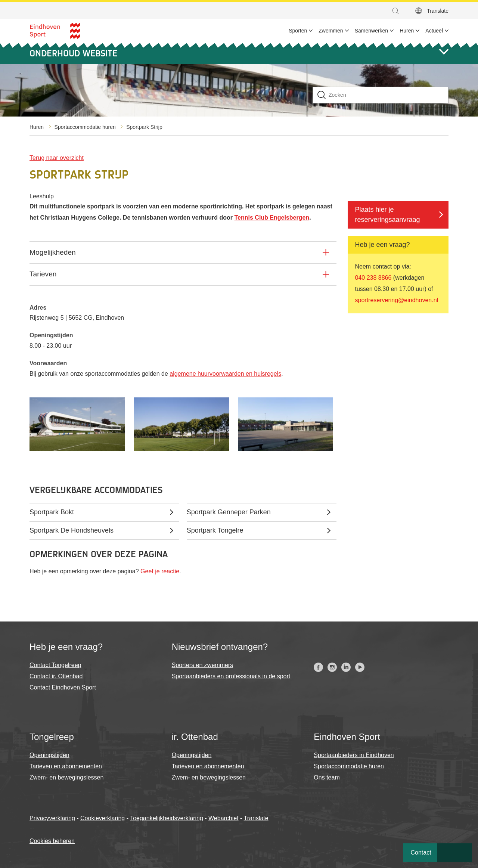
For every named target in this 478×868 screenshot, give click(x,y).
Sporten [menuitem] (298, 31)
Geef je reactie (160, 571)
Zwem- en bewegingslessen (66, 777)
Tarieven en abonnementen (66, 766)
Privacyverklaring (52, 818)
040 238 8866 (373, 278)
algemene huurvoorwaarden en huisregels (225, 374)
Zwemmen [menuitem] (331, 31)
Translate (438, 11)
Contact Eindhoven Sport (63, 687)
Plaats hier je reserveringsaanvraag (388, 215)
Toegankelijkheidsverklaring (167, 818)
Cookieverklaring (103, 818)
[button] (397, 11)
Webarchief (224, 818)
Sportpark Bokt (52, 512)
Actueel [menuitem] (434, 31)
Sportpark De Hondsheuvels (72, 530)
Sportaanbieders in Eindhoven (354, 755)
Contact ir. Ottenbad (56, 676)
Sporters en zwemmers (203, 665)
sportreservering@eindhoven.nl (397, 300)
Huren (37, 127)
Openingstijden (49, 755)
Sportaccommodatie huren (85, 127)
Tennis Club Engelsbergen (272, 218)
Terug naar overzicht (57, 158)
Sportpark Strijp (144, 127)
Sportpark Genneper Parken (229, 512)
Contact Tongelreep (55, 665)
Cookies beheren (52, 841)
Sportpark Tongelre (215, 530)
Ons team (327, 777)
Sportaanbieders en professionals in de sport (231, 676)
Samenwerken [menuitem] (372, 31)
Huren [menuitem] (407, 31)
